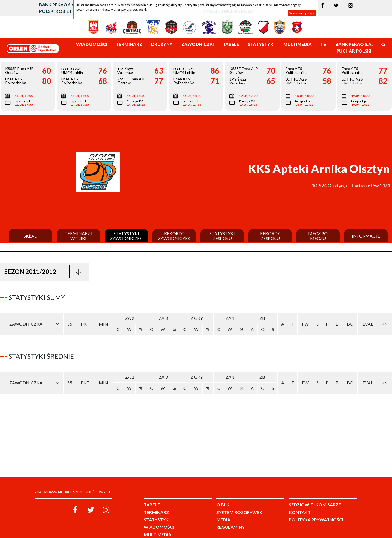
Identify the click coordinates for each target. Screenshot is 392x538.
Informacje (366, 236)
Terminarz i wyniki (79, 236)
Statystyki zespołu (222, 236)
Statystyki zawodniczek (126, 236)
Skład (31, 236)
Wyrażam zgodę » (302, 13)
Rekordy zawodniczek (174, 236)
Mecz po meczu (318, 236)
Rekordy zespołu (270, 236)
